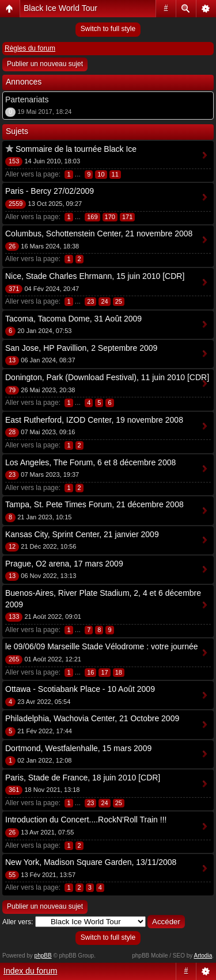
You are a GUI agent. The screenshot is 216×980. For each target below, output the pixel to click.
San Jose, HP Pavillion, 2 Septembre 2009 (81, 348)
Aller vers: (18, 922)
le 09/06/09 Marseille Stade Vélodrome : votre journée (102, 646)
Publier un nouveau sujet (45, 64)
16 (90, 672)
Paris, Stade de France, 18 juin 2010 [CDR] (83, 778)
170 (110, 217)
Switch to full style (108, 29)
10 (101, 174)
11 (115, 174)
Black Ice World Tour (60, 8)
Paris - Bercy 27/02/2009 (50, 191)
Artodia (203, 956)
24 (104, 301)
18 (119, 672)
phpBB (43, 956)
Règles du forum (30, 48)
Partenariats (27, 99)
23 (90, 301)
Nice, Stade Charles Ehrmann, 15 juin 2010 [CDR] (95, 276)
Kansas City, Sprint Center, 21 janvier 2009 (82, 534)
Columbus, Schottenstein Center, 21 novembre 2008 (99, 233)
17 (104, 672)
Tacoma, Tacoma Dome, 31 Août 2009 (73, 319)
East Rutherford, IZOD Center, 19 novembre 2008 (94, 420)
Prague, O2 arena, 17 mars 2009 (64, 564)
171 (127, 217)
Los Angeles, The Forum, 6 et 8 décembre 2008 (90, 462)
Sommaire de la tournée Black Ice (76, 149)
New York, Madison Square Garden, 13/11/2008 (91, 862)
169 (92, 217)
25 (119, 301)
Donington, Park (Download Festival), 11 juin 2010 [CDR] (107, 377)
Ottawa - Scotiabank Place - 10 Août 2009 (80, 689)
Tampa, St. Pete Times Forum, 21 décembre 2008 (94, 504)
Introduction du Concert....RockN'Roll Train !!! (86, 820)
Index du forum (30, 971)
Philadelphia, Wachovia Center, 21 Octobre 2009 (92, 718)
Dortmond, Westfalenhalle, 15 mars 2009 (78, 748)
